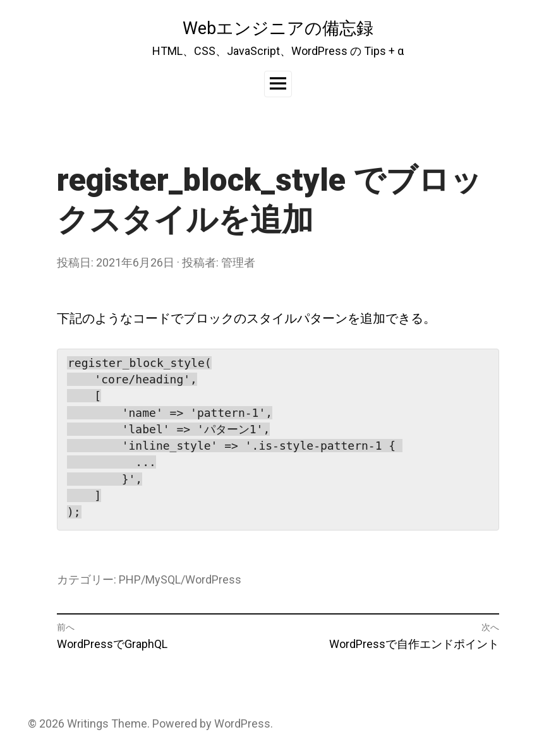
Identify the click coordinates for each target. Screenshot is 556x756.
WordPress (242, 723)
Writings (88, 723)
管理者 (238, 262)
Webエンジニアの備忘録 (278, 28)
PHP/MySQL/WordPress (180, 579)
